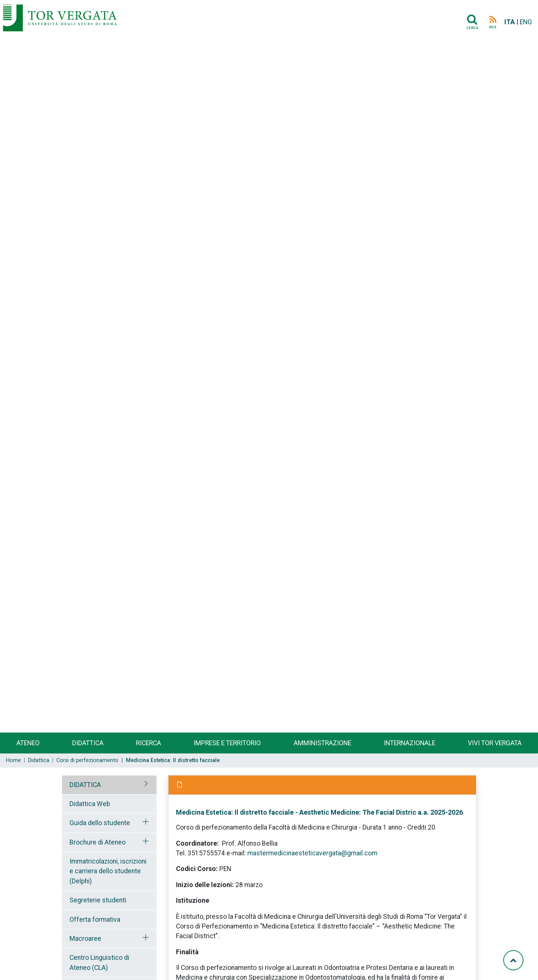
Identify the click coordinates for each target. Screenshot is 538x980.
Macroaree (85, 939)
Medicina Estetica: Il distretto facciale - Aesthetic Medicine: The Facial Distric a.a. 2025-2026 (319, 812)
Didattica (88, 743)
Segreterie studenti (98, 900)
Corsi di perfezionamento (87, 760)
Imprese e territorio (227, 743)
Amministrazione (322, 743)
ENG (526, 22)
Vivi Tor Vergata (495, 743)
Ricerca (149, 743)
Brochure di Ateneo (98, 842)
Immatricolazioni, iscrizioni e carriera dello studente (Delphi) (108, 871)
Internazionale (409, 743)
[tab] (109, 785)
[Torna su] (513, 960)
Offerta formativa (95, 920)
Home (13, 760)
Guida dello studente (100, 823)
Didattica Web (90, 804)
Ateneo (28, 743)
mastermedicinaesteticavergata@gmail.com (312, 853)
